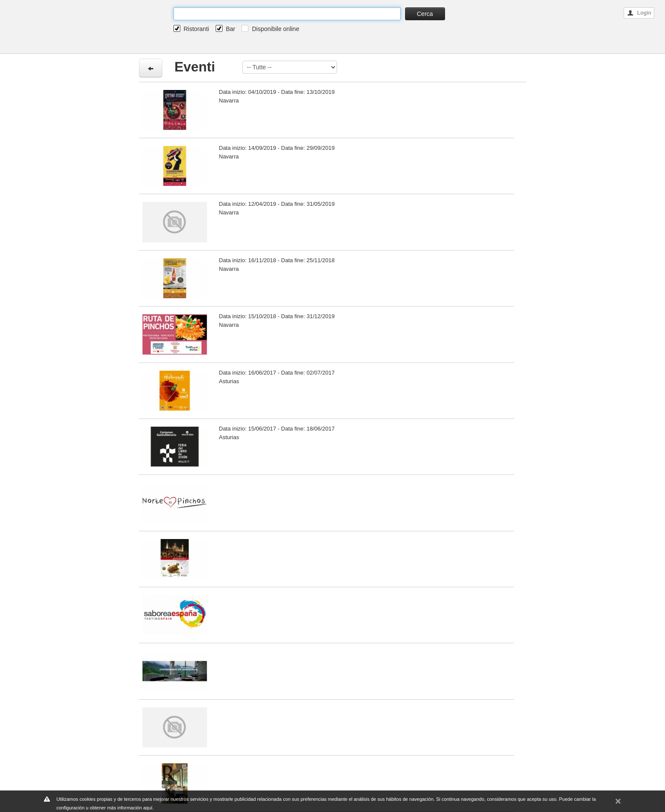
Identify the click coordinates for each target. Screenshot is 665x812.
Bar (231, 29)
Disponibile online (275, 29)
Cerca (425, 14)
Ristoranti (196, 29)
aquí (148, 808)
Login (639, 13)
